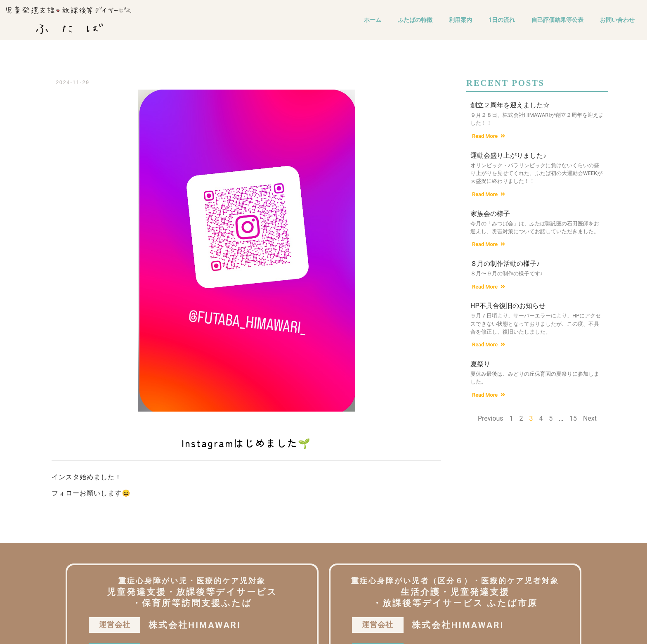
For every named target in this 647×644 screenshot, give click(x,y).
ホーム (373, 20)
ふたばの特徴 (415, 20)
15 (573, 418)
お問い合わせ (617, 20)
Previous (491, 418)
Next (590, 418)
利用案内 (460, 20)
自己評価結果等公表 (557, 20)
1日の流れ (502, 20)
